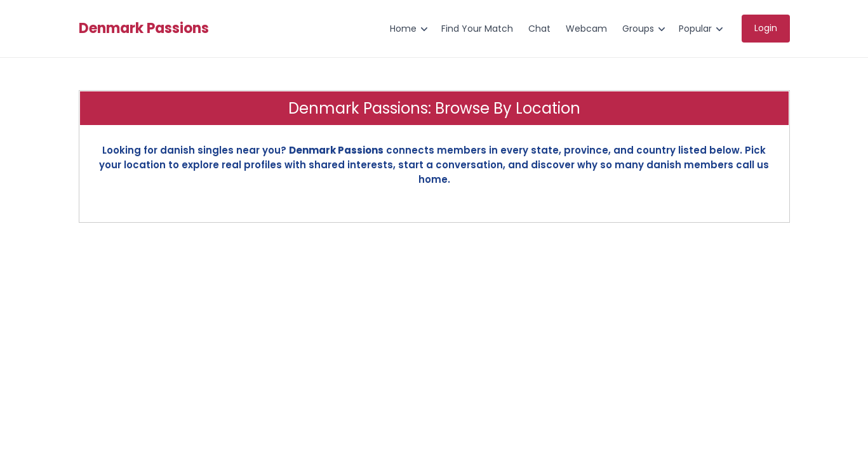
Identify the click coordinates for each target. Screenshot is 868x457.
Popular (695, 29)
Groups (638, 29)
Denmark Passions (144, 29)
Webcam (586, 29)
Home (403, 29)
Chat (539, 29)
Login (766, 28)
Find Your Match (477, 29)
